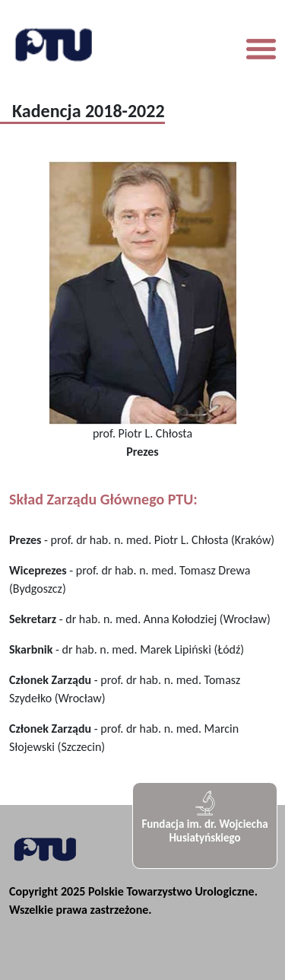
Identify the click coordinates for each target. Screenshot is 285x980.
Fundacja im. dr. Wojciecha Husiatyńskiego (204, 817)
